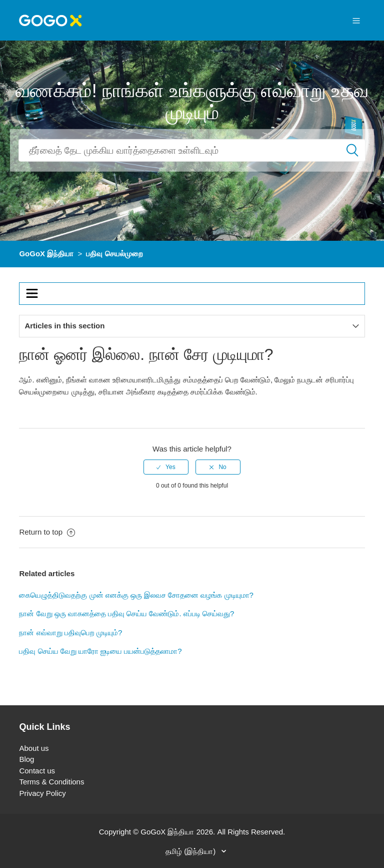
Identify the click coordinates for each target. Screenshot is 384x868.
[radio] (166, 467)
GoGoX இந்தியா (46, 254)
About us (34, 748)
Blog (26, 759)
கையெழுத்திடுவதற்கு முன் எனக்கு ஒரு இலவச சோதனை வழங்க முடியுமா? (136, 595)
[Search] (192, 150)
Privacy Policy (42, 793)
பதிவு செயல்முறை (114, 254)
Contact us (37, 771)
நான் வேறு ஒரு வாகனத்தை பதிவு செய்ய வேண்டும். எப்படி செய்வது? (126, 613)
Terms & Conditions (51, 782)
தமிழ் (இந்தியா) (191, 851)
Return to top (47, 532)
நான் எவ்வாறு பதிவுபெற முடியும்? (70, 632)
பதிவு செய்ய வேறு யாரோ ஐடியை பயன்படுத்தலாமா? (100, 651)
